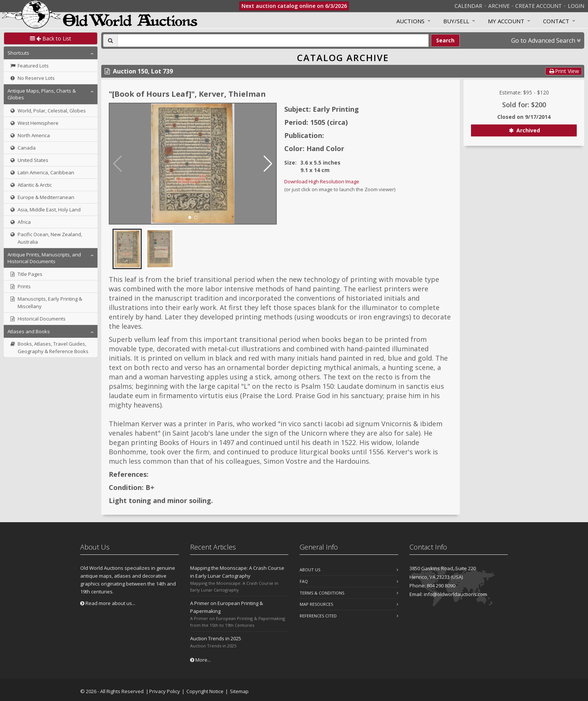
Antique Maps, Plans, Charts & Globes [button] (42, 94)
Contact (556, 21)
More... (200, 660)
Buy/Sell (456, 21)
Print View (564, 71)
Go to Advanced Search (546, 40)
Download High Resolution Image (322, 181)
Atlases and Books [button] (29, 331)
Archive (499, 6)
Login (576, 6)
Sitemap (239, 691)
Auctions (410, 21)
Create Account (538, 6)
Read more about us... (108, 603)
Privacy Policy (165, 691)
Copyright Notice (205, 691)
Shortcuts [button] (18, 53)
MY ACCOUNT (506, 21)
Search (445, 40)
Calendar (468, 6)
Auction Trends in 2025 (216, 638)
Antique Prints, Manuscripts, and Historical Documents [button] (44, 258)
